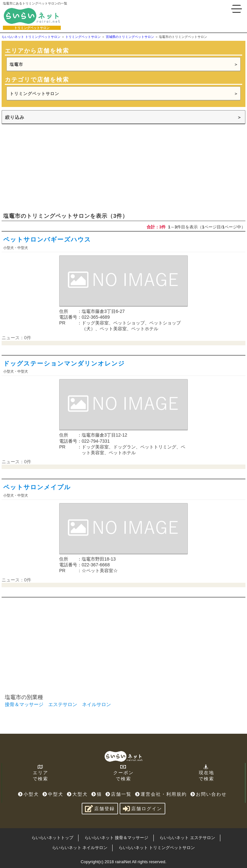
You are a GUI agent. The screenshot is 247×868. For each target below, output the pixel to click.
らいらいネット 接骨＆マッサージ (117, 838)
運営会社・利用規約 (161, 794)
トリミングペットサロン (34, 94)
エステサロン (63, 704)
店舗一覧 (119, 794)
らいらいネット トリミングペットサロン (157, 848)
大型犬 (77, 794)
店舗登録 (100, 809)
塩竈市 (16, 64)
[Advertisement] (50, 168)
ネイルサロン (96, 704)
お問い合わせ (209, 794)
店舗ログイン (142, 809)
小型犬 (28, 794)
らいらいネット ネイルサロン (80, 848)
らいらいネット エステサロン (187, 838)
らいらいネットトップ (52, 838)
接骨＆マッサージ (24, 704)
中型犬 (53, 794)
